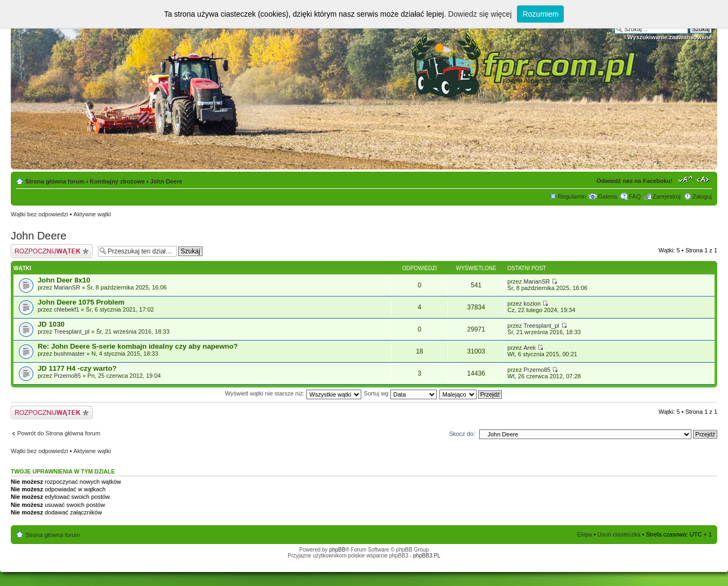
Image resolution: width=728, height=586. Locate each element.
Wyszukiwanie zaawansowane (670, 37)
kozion (532, 303)
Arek (530, 348)
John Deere (166, 181)
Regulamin (572, 196)
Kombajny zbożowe (117, 181)
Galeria (607, 196)
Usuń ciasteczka (619, 534)
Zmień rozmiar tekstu (686, 179)
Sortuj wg (400, 393)
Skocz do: (462, 434)
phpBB (337, 550)
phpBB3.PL (427, 556)
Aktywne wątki (92, 214)
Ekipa (585, 534)
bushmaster (69, 354)
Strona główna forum (55, 181)
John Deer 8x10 (64, 280)
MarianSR (67, 287)
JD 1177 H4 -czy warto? (77, 368)
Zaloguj (702, 196)
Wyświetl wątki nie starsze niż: (293, 393)
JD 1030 (51, 324)
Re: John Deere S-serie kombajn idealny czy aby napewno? (138, 346)
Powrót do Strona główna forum (59, 433)
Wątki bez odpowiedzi (39, 214)
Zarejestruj (667, 196)
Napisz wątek (52, 251)
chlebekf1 (66, 309)
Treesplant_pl (72, 331)
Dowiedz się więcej (480, 14)
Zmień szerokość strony (704, 179)
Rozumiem (540, 14)
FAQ (635, 196)
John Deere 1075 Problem (81, 302)
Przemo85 (67, 376)
